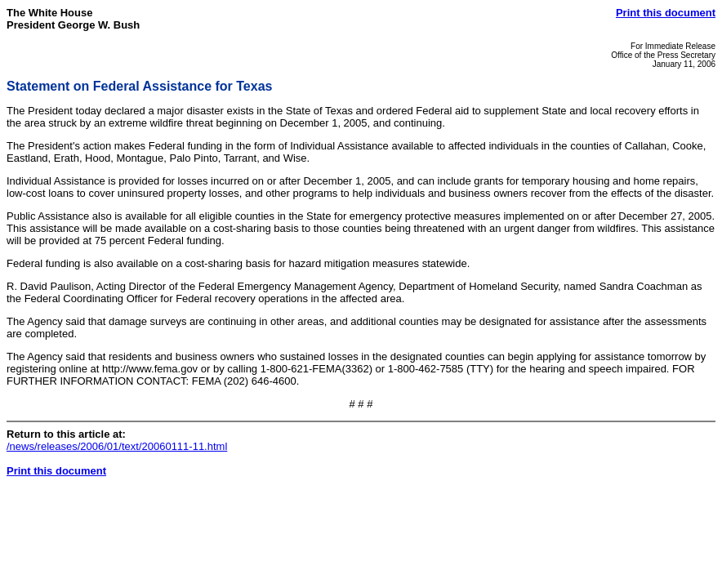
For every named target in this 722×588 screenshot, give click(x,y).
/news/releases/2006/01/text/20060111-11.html (117, 446)
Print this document (666, 13)
